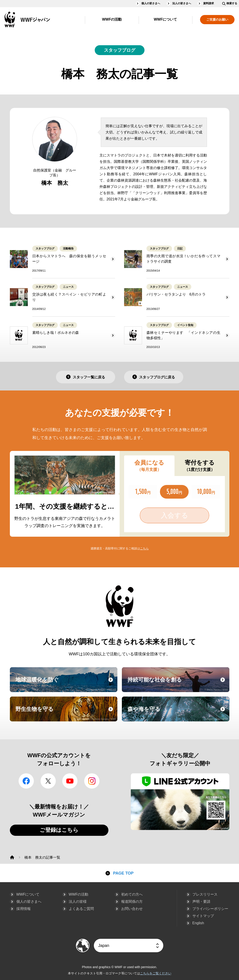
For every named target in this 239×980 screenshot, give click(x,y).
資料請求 (209, 3)
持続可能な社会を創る (178, 684)
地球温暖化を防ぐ (66, 684)
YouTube (70, 781)
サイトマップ (203, 916)
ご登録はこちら (59, 830)
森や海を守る (178, 713)
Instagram (92, 781)
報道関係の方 (132, 902)
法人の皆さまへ (182, 3)
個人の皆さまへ (151, 3)
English (198, 923)
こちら (144, 548)
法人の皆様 (78, 902)
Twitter (48, 781)
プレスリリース (205, 894)
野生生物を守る (66, 713)
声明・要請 (201, 902)
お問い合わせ (132, 909)
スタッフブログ (120, 50)
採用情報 (24, 909)
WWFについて (166, 19)
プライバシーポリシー (210, 909)
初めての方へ (132, 894)
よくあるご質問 (81, 909)
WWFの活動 (112, 19)
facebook (26, 781)
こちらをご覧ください (156, 973)
